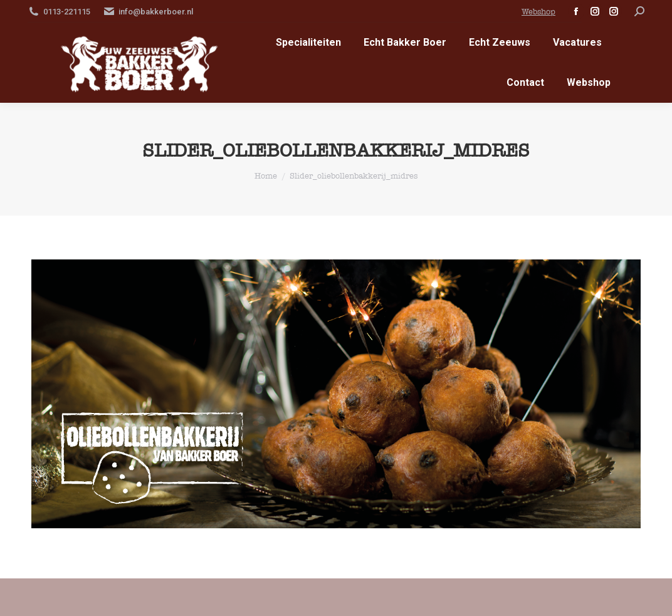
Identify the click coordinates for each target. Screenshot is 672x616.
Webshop (538, 12)
